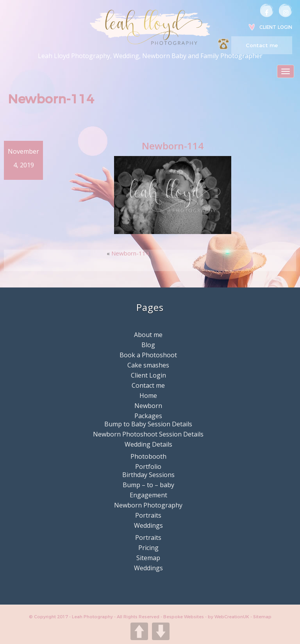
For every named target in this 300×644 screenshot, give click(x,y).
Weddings (148, 525)
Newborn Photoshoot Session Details (148, 434)
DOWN (161, 631)
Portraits (148, 515)
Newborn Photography (148, 505)
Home (148, 396)
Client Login (276, 27)
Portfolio (148, 467)
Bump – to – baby (148, 485)
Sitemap (148, 558)
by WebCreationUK (229, 617)
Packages (148, 416)
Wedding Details (148, 444)
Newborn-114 (130, 253)
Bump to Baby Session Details (148, 424)
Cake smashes (148, 365)
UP (139, 631)
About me (148, 335)
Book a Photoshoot (148, 355)
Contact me (262, 45)
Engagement (148, 495)
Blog (148, 345)
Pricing (148, 548)
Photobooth (148, 456)
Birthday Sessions (148, 475)
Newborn (148, 406)
